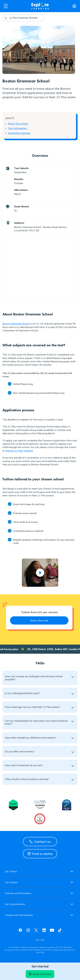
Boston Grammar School (16, 324)
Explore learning (40, 6)
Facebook (20, 930)
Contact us (40, 842)
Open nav (6, 6)
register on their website (19, 451)
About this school (18, 124)
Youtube (52, 930)
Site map (40, 940)
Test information (17, 128)
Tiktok (60, 930)
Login (74, 6)
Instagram (28, 930)
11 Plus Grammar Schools (23, 18)
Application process (19, 133)
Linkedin (44, 930)
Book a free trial (40, 974)
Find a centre (40, 854)
